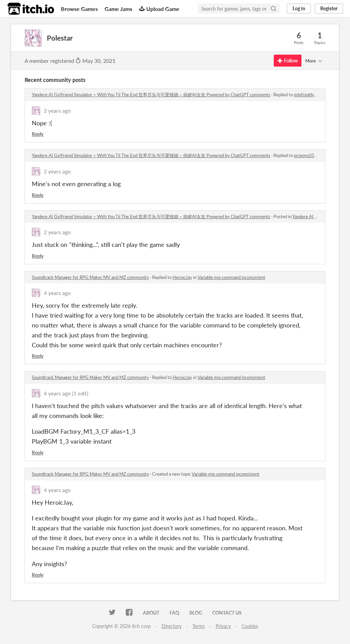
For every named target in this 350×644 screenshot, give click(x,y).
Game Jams (118, 9)
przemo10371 (308, 155)
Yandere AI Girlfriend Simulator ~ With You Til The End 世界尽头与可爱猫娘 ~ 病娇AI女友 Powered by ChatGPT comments (151, 95)
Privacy (223, 626)
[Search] (273, 9)
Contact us (227, 613)
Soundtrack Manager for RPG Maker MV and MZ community (90, 277)
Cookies (250, 626)
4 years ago (57, 293)
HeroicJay (182, 277)
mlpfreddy (304, 95)
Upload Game (159, 9)
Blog (196, 613)
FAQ (174, 613)
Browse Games (79, 9)
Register (329, 8)
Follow (288, 61)
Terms (199, 626)
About (151, 613)
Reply (38, 134)
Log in (299, 8)
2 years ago (57, 110)
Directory (172, 626)
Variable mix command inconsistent (231, 277)
